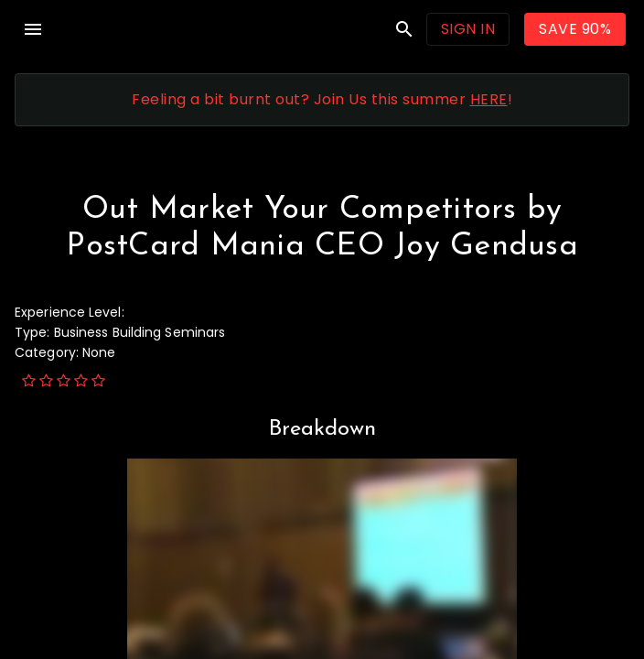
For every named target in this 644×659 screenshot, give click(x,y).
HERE (489, 99)
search (404, 29)
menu (33, 29)
